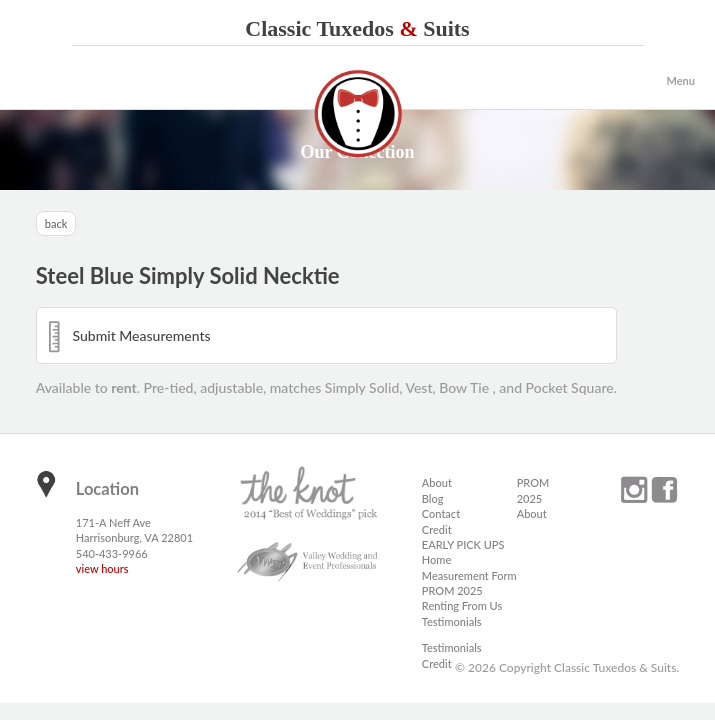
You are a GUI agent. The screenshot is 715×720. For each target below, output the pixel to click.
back (56, 223)
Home (436, 559)
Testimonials (452, 621)
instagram (634, 490)
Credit (437, 529)
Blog (433, 498)
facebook (664, 490)
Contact (441, 513)
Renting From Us (462, 605)
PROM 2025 (452, 590)
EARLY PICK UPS (463, 544)
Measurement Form (469, 575)
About (437, 482)
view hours (102, 568)
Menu (680, 80)
